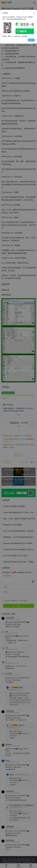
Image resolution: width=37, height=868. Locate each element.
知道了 (31, 40)
